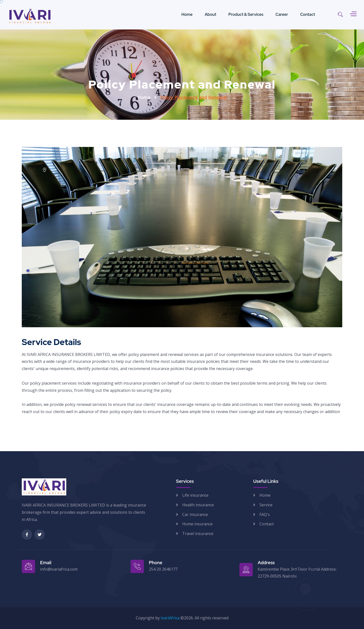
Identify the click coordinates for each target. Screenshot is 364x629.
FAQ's (265, 514)
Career (282, 14)
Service (266, 505)
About (211, 14)
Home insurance (197, 524)
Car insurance (195, 514)
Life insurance (195, 495)
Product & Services (246, 14)
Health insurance (198, 505)
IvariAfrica (170, 618)
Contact (308, 14)
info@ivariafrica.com (59, 569)
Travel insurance (198, 534)
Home (187, 14)
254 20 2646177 (163, 569)
